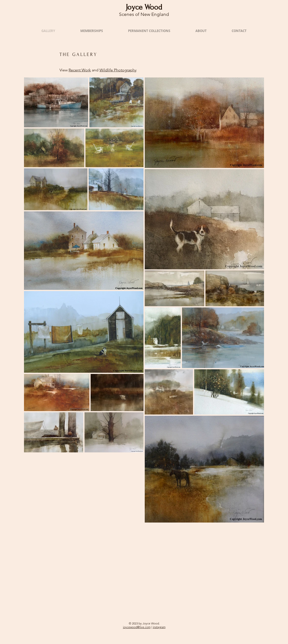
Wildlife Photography (118, 70)
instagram (159, 627)
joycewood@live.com (137, 627)
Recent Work (80, 70)
